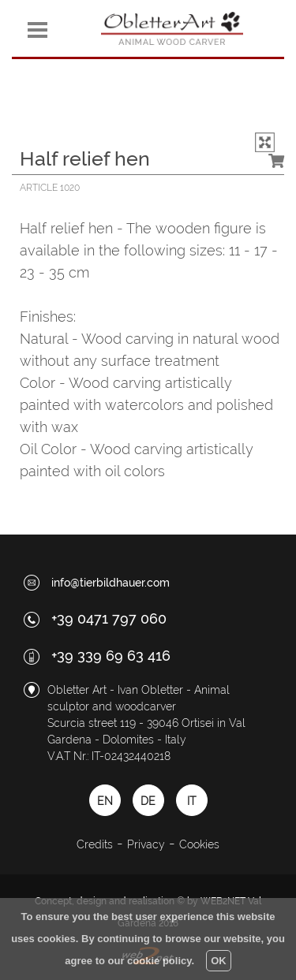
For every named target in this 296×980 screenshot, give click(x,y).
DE (148, 801)
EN (105, 801)
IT (191, 801)
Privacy (146, 844)
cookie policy (159, 961)
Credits (95, 844)
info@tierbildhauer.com (111, 583)
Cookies (199, 844)
